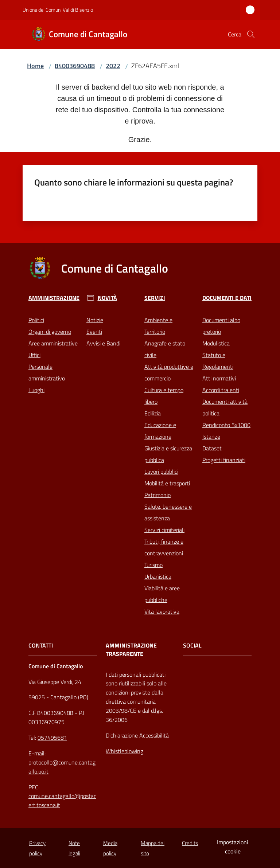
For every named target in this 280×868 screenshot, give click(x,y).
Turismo (153, 565)
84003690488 (75, 66)
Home (35, 66)
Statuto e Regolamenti (218, 361)
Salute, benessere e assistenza (168, 512)
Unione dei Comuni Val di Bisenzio (58, 10)
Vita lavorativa (162, 611)
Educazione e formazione (160, 431)
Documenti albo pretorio (221, 326)
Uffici (34, 355)
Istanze (211, 437)
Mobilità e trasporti (167, 483)
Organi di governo (50, 332)
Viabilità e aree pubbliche (162, 594)
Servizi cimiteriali (164, 530)
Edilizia (153, 413)
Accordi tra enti (221, 390)
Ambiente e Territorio (158, 326)
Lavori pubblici (161, 472)
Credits (190, 843)
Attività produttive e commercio (169, 372)
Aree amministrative (53, 343)
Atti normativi (219, 378)
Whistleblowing (125, 751)
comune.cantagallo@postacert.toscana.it (62, 800)
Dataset (212, 448)
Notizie (95, 320)
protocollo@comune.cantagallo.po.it (62, 767)
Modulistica (216, 343)
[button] (251, 34)
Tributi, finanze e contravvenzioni (164, 547)
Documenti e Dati (227, 298)
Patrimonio (157, 495)
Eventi (94, 332)
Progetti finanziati (224, 460)
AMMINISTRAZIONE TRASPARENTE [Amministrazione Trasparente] (131, 650)
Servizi (155, 298)
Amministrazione (54, 298)
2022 (113, 66)
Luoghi (36, 390)
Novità (107, 298)
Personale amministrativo (47, 372)
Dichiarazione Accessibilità (137, 735)
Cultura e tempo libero (164, 396)
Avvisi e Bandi (103, 343)
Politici (36, 320)
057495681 (52, 738)
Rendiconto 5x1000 (226, 425)
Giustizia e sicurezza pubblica (168, 454)
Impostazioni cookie (233, 847)
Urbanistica (158, 576)
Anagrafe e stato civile (165, 349)
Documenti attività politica (225, 407)
